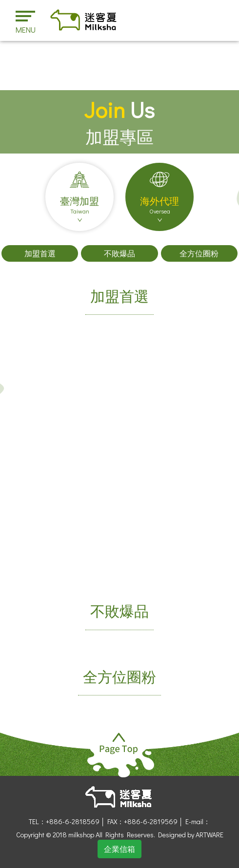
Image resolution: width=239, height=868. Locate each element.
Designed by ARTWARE (191, 835)
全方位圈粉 (199, 253)
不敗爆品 (119, 253)
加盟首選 (40, 253)
